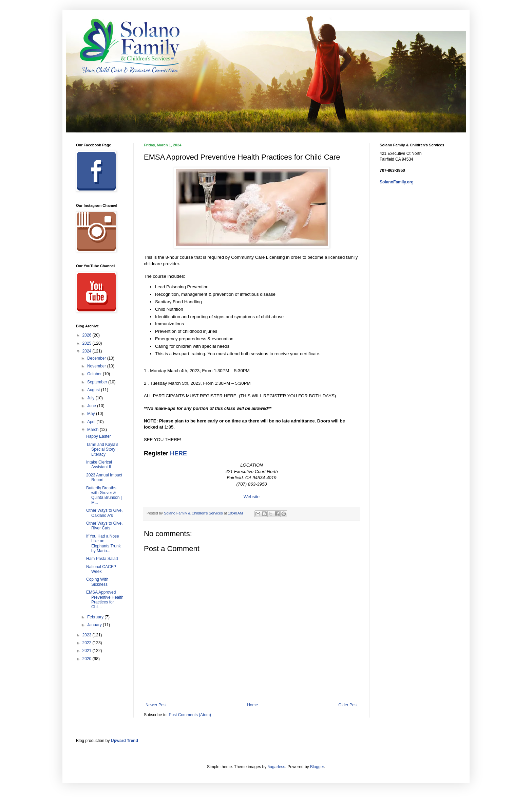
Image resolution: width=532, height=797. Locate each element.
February (96, 617)
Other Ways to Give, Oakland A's (104, 513)
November (97, 366)
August (94, 390)
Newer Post (156, 705)
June (92, 406)
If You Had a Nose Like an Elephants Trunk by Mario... (103, 544)
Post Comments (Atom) (190, 715)
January (95, 625)
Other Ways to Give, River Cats (104, 526)
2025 (88, 343)
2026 (88, 335)
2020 (88, 659)
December (97, 358)
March (93, 430)
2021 (88, 651)
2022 (88, 643)
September (98, 382)
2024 (88, 351)
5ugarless (277, 767)
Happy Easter (99, 436)
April (92, 422)
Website (252, 497)
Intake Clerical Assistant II (99, 465)
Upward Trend (125, 741)
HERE (178, 453)
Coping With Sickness (97, 582)
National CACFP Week (101, 569)
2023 (88, 635)
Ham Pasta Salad (102, 559)
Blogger (317, 767)
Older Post (348, 705)
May (92, 414)
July (91, 398)
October (95, 374)
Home (252, 705)
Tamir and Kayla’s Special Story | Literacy (102, 449)
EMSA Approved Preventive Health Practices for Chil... (105, 600)
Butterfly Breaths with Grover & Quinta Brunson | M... (104, 495)
